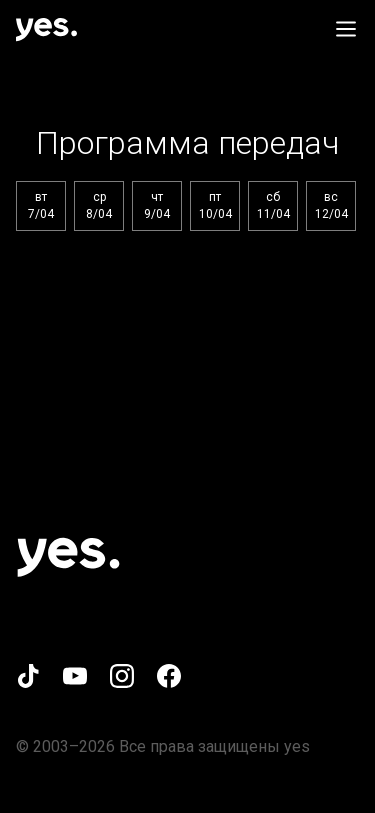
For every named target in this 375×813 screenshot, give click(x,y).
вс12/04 (331, 205)
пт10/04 (215, 205)
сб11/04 (273, 205)
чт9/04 (157, 205)
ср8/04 (99, 205)
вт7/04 (41, 205)
